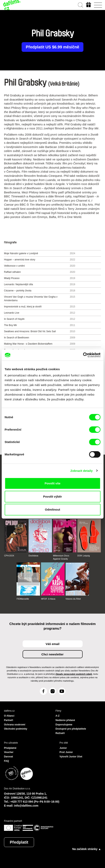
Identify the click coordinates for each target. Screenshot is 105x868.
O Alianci (9, 716)
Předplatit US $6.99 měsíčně (52, 47)
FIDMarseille (23, 599)
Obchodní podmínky (16, 729)
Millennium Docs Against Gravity (61, 557)
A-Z (58, 716)
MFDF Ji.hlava (48, 599)
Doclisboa (33, 556)
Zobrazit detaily (82, 471)
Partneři (8, 720)
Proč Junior (66, 752)
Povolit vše (52, 483)
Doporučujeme (64, 725)
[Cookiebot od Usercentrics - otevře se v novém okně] (83, 355)
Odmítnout (53, 509)
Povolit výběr (52, 496)
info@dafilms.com (26, 806)
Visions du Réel (73, 599)
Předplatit (19, 842)
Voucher (9, 752)
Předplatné (10, 748)
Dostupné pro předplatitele (71, 729)
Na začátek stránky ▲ (87, 849)
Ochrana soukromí (15, 725)
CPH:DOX (9, 556)
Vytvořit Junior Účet (71, 757)
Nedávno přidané (65, 720)
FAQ (6, 761)
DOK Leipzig (84, 556)
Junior (63, 748)
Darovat (8, 757)
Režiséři (60, 733)
